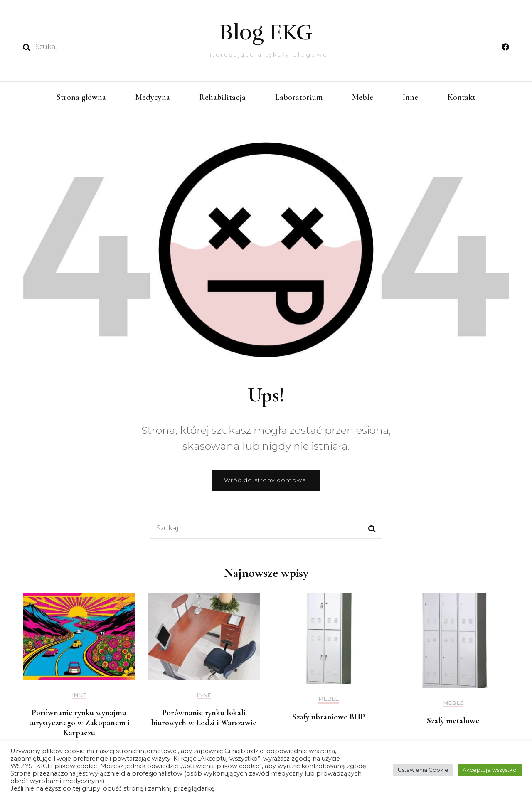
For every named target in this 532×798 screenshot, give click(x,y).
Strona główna (81, 97)
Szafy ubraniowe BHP (329, 717)
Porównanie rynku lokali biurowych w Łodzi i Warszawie (204, 718)
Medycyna (153, 97)
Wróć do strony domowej (266, 480)
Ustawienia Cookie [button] (423, 770)
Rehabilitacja (223, 97)
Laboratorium (299, 97)
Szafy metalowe (453, 721)
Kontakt (462, 97)
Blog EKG (266, 32)
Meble (363, 97)
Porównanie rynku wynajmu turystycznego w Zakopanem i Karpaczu (79, 723)
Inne (410, 97)
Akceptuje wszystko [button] (490, 770)
